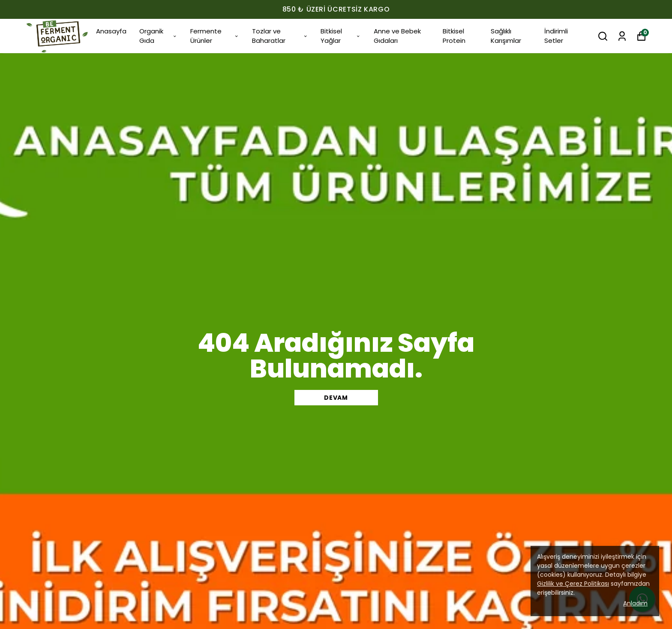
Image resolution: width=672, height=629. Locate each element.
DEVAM (336, 398)
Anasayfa (111, 31)
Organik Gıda (158, 36)
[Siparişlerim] (622, 36)
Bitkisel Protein (454, 36)
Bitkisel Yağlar (340, 36)
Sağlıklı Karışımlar (506, 36)
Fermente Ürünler (215, 36)
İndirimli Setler (556, 36)
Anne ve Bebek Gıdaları (397, 36)
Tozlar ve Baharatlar (280, 36)
